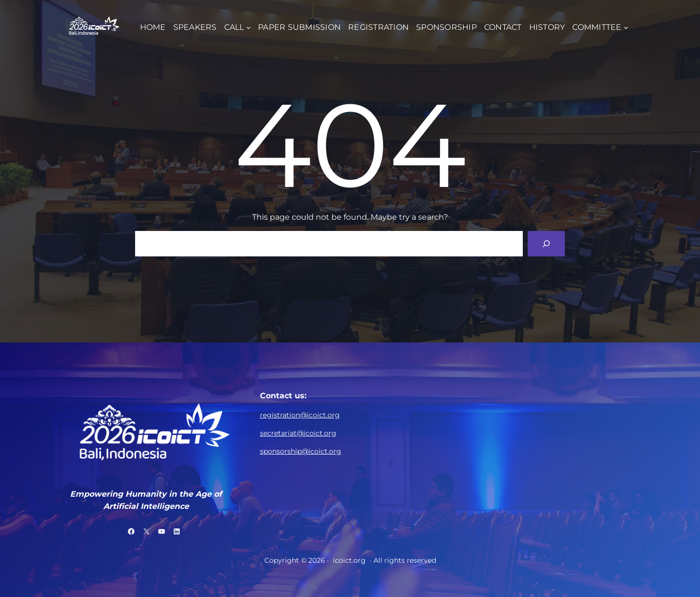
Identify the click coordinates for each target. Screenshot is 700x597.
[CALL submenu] (249, 27)
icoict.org (349, 560)
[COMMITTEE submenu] (626, 27)
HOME (153, 27)
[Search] (546, 244)
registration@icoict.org (300, 415)
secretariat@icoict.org (298, 433)
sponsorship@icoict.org (301, 451)
